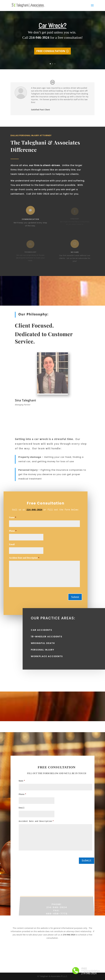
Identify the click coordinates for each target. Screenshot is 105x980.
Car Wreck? (52, 29)
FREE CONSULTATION (51, 54)
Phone (22, 799)
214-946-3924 (25, 510)
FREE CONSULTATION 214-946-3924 (90, 971)
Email (22, 812)
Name (22, 785)
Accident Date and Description (36, 826)
